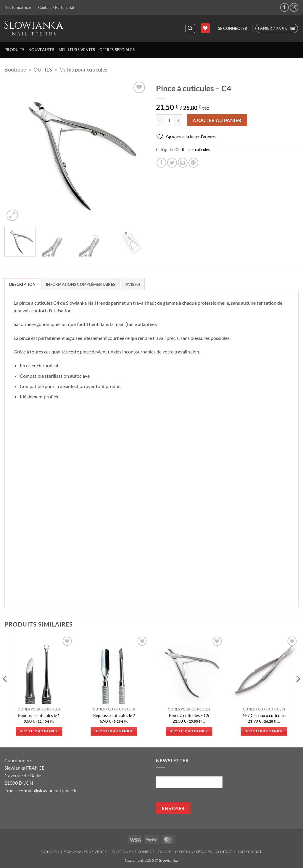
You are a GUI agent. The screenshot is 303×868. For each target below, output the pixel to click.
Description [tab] (22, 284)
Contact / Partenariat (56, 7)
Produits (14, 50)
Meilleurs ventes (77, 50)
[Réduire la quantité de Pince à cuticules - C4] (159, 120)
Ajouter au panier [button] (39, 731)
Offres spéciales (117, 50)
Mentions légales (194, 852)
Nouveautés (41, 50)
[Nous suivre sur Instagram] (294, 7)
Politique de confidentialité (141, 852)
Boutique (15, 69)
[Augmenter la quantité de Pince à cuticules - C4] (178, 120)
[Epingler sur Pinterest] (193, 163)
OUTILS (43, 69)
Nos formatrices (18, 7)
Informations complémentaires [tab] (80, 284)
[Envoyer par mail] (183, 163)
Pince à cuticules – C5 (189, 715)
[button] (190, 28)
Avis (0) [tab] (133, 284)
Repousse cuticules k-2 (114, 715)
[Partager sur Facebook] (161, 163)
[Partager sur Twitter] (172, 163)
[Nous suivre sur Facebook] (285, 7)
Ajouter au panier (217, 120)
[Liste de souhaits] (205, 28)
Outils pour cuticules (83, 69)
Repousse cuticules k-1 (39, 715)
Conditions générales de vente (74, 852)
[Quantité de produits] (169, 120)
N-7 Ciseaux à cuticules (264, 715)
